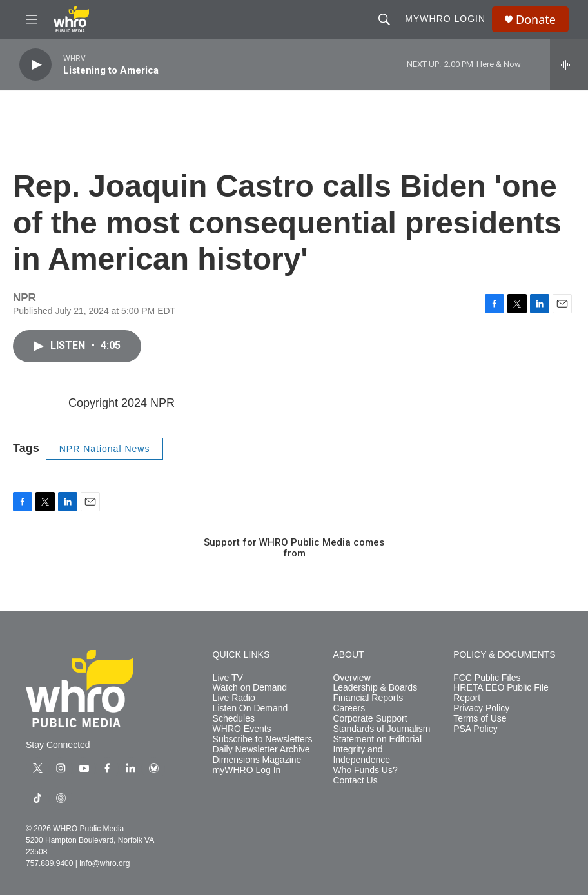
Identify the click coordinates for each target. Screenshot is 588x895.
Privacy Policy (481, 708)
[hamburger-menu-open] (32, 19)
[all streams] (569, 64)
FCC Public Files (487, 678)
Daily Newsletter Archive (261, 750)
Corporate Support (370, 719)
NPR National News (105, 449)
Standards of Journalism (381, 729)
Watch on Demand (250, 688)
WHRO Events (242, 729)
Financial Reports (368, 698)
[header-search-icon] (384, 19)
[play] (35, 65)
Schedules (234, 719)
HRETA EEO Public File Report (501, 693)
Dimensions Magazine (257, 760)
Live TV (228, 678)
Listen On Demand (250, 708)
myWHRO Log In (247, 770)
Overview (351, 678)
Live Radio (234, 698)
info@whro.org (104, 863)
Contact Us (355, 781)
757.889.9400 (49, 863)
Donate (536, 20)
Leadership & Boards (375, 688)
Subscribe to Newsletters (263, 739)
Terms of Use (480, 719)
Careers (349, 708)
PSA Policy (475, 729)
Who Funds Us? (365, 770)
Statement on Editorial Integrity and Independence (377, 750)
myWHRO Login (445, 19)
